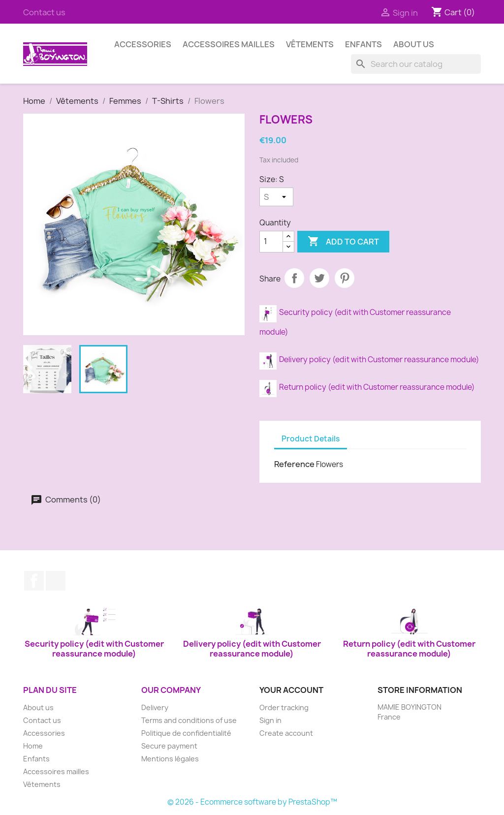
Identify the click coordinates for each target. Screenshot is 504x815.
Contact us (44, 12)
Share (294, 278)
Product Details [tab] (311, 439)
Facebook (34, 581)
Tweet (319, 278)
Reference (294, 464)
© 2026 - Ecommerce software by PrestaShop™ (252, 802)
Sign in (270, 720)
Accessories (143, 44)
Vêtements (310, 44)
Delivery (155, 707)
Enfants (363, 44)
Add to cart (343, 242)
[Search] (416, 64)
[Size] (276, 197)
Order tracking (284, 707)
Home (33, 746)
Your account (291, 690)
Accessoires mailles (229, 44)
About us (414, 44)
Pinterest (345, 278)
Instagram (56, 581)
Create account (286, 733)
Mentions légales (170, 759)
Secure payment (169, 746)
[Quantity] (271, 242)
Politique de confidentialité (186, 733)
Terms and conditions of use (189, 720)
